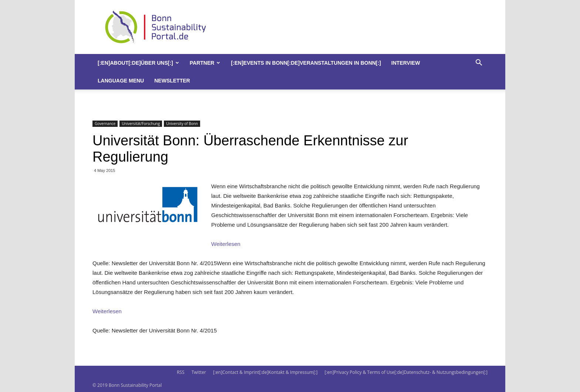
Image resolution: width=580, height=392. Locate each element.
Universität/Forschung (141, 124)
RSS (181, 372)
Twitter (199, 372)
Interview (406, 63)
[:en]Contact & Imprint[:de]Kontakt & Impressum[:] (265, 372)
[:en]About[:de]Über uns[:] (138, 63)
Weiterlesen (226, 244)
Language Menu (121, 81)
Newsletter (172, 81)
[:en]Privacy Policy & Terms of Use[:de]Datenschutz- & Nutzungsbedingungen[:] (406, 372)
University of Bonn (182, 124)
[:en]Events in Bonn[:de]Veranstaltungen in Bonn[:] (306, 63)
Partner (205, 63)
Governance (105, 124)
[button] (479, 63)
